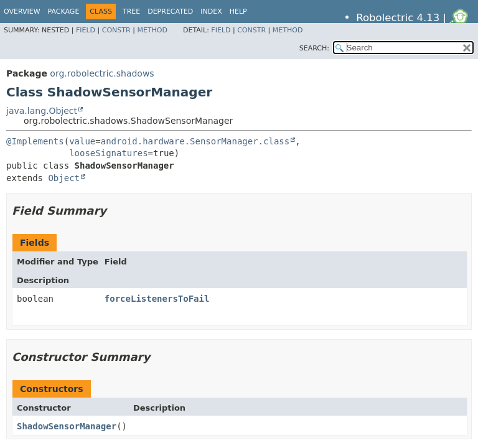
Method (152, 30)
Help (238, 12)
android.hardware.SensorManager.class (195, 141)
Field (86, 30)
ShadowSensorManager (67, 426)
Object (64, 178)
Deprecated (170, 12)
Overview (22, 12)
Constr (116, 30)
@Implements (35, 141)
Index (211, 12)
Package (64, 12)
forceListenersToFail (157, 299)
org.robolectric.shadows (102, 73)
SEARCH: (314, 48)
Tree (131, 12)
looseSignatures (108, 153)
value (82, 141)
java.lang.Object (42, 111)
